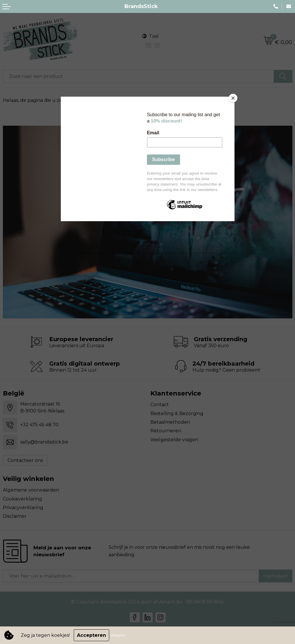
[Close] (233, 98)
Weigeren (118, 635)
